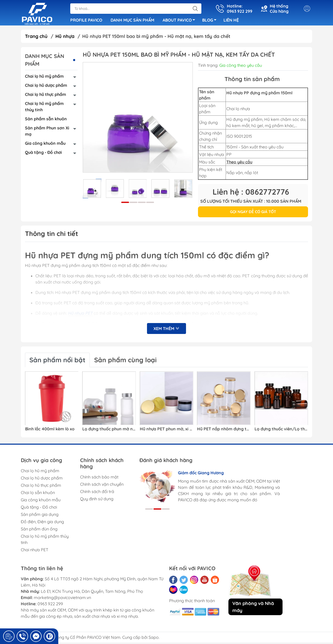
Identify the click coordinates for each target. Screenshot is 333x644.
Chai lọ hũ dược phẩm (46, 87)
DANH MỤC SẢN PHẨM (132, 21)
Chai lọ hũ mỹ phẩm (44, 78)
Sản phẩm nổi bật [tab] (57, 361)
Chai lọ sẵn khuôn (38, 494)
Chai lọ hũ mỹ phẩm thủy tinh (44, 108)
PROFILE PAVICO (86, 21)
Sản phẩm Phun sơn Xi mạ (47, 133)
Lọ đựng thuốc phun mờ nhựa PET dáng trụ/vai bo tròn (109, 431)
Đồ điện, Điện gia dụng (42, 523)
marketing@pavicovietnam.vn (62, 599)
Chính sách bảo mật (99, 478)
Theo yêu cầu (239, 163)
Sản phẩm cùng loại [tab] (125, 361)
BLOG (211, 22)
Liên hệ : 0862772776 (251, 193)
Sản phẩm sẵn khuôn (46, 120)
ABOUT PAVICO (180, 22)
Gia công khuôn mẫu (45, 145)
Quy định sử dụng (97, 500)
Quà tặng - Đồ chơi (43, 154)
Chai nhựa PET (35, 551)
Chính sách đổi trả (97, 493)
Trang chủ (36, 38)
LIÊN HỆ (231, 21)
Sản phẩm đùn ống (39, 530)
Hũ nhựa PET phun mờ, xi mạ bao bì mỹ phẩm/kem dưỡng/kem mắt (166, 431)
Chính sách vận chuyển (102, 486)
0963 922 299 (50, 605)
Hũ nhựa (65, 38)
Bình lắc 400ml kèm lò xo (50, 431)
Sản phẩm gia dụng (40, 516)
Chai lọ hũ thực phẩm (46, 96)
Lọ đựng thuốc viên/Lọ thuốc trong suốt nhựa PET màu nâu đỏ (281, 431)
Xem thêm (166, 330)
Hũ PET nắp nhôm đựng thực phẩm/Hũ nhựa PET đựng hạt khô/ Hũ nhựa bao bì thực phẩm (224, 431)
